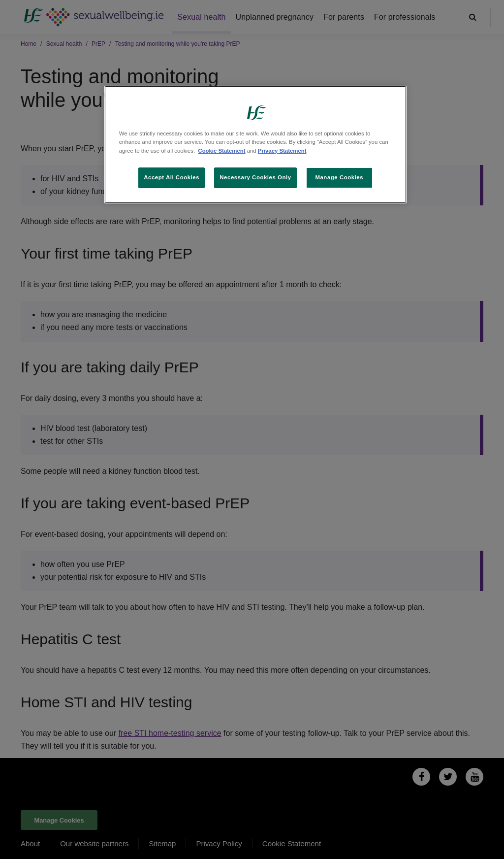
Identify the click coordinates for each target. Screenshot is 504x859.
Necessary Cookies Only (255, 177)
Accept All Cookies (172, 177)
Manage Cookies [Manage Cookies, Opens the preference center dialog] (339, 177)
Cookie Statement (221, 151)
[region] (255, 144)
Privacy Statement (282, 151)
